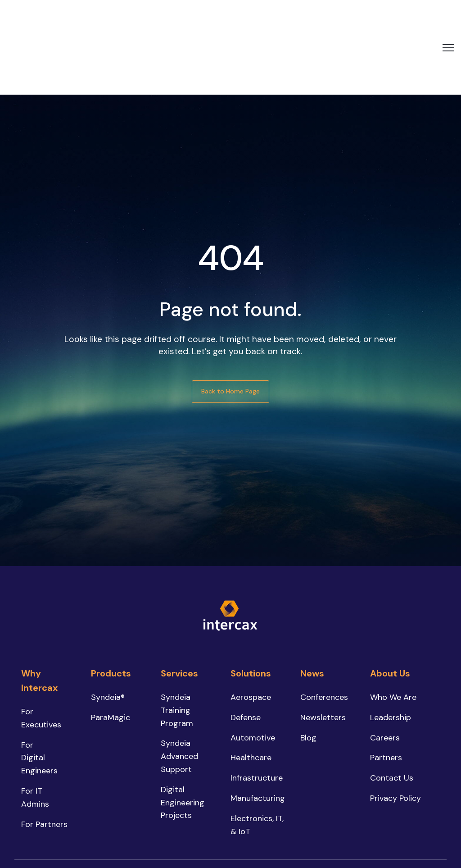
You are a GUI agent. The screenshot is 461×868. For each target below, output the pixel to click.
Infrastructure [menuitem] (257, 714)
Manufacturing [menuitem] (258, 734)
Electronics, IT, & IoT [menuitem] (257, 761)
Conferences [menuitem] (324, 633)
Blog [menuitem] (308, 673)
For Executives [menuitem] (41, 654)
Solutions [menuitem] (251, 609)
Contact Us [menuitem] (392, 714)
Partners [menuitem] (386, 694)
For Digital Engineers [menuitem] (39, 694)
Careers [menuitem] (385, 673)
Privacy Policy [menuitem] (395, 734)
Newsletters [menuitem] (323, 653)
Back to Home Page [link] (230, 327)
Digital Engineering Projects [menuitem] (183, 738)
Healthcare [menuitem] (251, 694)
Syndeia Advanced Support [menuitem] (179, 692)
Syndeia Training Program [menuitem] (177, 646)
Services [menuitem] (179, 609)
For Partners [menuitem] (44, 760)
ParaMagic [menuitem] (111, 653)
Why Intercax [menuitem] (39, 617)
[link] (47, 14)
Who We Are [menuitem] (393, 633)
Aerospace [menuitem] (251, 633)
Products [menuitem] (111, 609)
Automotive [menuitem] (253, 673)
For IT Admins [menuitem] (35, 733)
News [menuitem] (312, 609)
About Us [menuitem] (390, 609)
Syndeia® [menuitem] (108, 633)
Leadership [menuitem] (391, 653)
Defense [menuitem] (246, 653)
